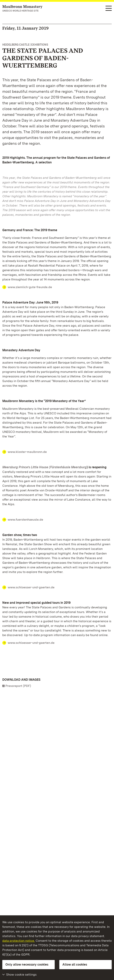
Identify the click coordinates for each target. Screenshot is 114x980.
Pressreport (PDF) (18, 686)
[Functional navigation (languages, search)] (109, 9)
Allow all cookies (75, 965)
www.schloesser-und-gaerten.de (31, 587)
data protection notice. (19, 941)
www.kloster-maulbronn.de (27, 452)
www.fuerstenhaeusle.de (25, 520)
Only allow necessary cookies (27, 965)
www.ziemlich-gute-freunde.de (30, 287)
